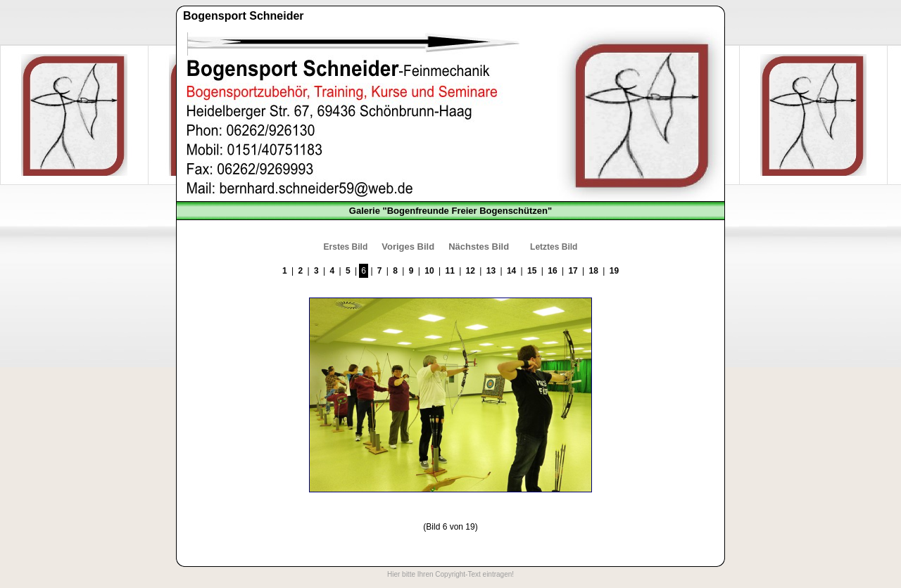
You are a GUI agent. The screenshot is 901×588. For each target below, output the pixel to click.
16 (552, 271)
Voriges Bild (408, 247)
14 (511, 271)
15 (532, 271)
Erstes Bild (346, 247)
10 (429, 271)
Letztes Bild (554, 247)
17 (573, 271)
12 (471, 271)
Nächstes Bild (479, 247)
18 (594, 271)
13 (491, 271)
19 (614, 271)
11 (449, 271)
